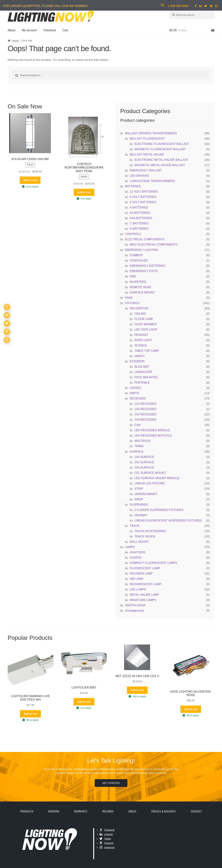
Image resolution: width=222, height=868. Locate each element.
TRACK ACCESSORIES (150, 531)
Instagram (107, 847)
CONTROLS (133, 234)
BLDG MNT (142, 367)
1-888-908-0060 (178, 6)
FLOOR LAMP (144, 319)
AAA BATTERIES (141, 218)
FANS (129, 298)
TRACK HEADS (145, 536)
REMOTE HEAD (140, 287)
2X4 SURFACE (144, 468)
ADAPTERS (138, 552)
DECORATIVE (139, 308)
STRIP (139, 489)
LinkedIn (106, 834)
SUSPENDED (139, 505)
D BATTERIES (139, 229)
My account (29, 30)
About (11, 30)
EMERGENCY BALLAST (146, 170)
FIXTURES (132, 303)
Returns (108, 811)
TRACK (135, 526)
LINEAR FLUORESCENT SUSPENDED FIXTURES (168, 521)
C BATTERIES (139, 223)
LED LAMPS (138, 589)
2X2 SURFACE (144, 462)
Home (15, 41)
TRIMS (139, 446)
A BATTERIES (139, 207)
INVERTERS (138, 282)
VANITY (140, 356)
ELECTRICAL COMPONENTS (145, 239)
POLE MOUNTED (146, 377)
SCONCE (141, 345)
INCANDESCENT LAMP (146, 584)
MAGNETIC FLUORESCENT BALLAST (160, 149)
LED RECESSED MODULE (152, 430)
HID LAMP (137, 579)
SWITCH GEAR (135, 605)
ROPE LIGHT (143, 340)
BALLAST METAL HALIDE (147, 155)
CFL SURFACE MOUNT (150, 473)
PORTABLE (142, 383)
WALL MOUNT (139, 542)
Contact (196, 811)
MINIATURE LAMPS (143, 600)
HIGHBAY (141, 515)
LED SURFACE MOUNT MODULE (157, 478)
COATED (136, 558)
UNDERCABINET (146, 494)
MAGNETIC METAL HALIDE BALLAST (160, 165)
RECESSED (138, 398)
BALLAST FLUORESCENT (147, 139)
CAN (138, 425)
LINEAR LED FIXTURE (150, 483)
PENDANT (141, 335)
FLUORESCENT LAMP (145, 568)
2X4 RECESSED (145, 420)
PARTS (134, 393)
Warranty (81, 811)
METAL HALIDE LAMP (144, 595)
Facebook (107, 830)
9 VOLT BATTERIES (143, 202)
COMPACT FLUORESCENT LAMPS (154, 563)
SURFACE (137, 452)
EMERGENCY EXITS (144, 271)
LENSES (135, 388)
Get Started (111, 783)
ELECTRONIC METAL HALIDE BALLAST (161, 160)
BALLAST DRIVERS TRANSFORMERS (151, 133)
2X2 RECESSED (145, 414)
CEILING (140, 314)
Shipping (54, 811)
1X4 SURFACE (144, 457)
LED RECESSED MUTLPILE (153, 436)
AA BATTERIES (140, 213)
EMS (133, 276)
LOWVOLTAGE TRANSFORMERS (152, 181)
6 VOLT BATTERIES (143, 197)
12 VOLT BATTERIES (144, 192)
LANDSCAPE (143, 372)
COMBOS (136, 255)
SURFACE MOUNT (142, 292)
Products (27, 811)
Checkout (50, 30)
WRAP (139, 499)
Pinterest (107, 843)
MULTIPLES (142, 441)
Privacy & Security (164, 811)
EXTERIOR (137, 361)
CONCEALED (139, 260)
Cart (65, 30)
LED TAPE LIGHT (146, 330)
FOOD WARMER (146, 324)
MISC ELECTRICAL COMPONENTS (154, 245)
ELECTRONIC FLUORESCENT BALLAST (162, 144)
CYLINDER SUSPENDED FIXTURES (159, 510)
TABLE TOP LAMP (147, 351)
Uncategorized (134, 611)
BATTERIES (133, 186)
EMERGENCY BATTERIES (147, 266)
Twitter (105, 839)
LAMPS (130, 547)
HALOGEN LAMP (141, 574)
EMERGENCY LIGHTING (142, 250)
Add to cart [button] (30, 180)
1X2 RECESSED (145, 404)
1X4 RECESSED (145, 409)
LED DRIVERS (139, 176)
